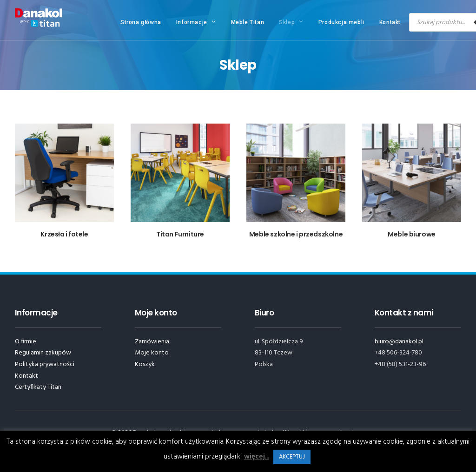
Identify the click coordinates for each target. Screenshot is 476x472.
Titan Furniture (180, 234)
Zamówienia (152, 342)
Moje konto (152, 353)
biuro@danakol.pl (399, 342)
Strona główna (141, 22)
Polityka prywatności (45, 364)
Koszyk (145, 364)
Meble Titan (248, 22)
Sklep (291, 22)
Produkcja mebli (341, 22)
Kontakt (390, 22)
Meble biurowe (412, 234)
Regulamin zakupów (43, 353)
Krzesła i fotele (64, 234)
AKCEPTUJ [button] (292, 457)
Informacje (196, 22)
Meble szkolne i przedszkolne (296, 234)
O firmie (26, 342)
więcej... (257, 457)
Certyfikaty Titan (38, 387)
